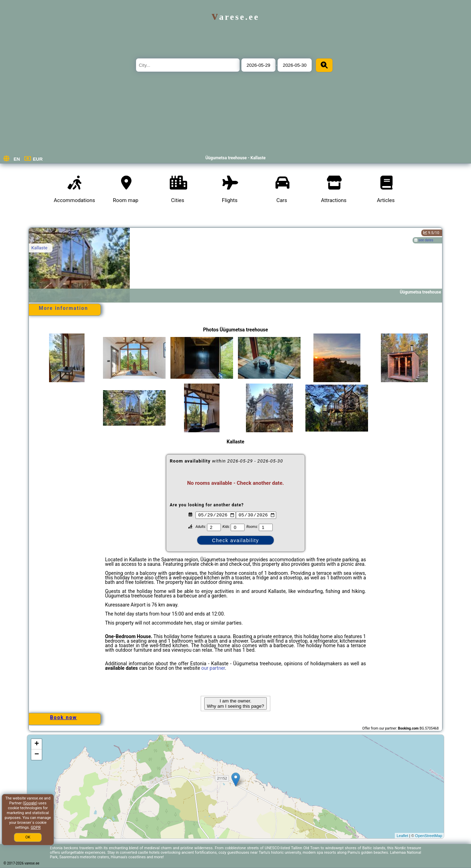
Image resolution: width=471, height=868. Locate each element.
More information (64, 308)
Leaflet (402, 836)
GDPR (35, 827)
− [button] (37, 755)
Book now (64, 717)
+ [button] (37, 744)
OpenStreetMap (429, 836)
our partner (213, 668)
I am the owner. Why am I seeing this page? (235, 704)
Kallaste (39, 248)
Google (30, 803)
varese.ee (235, 17)
